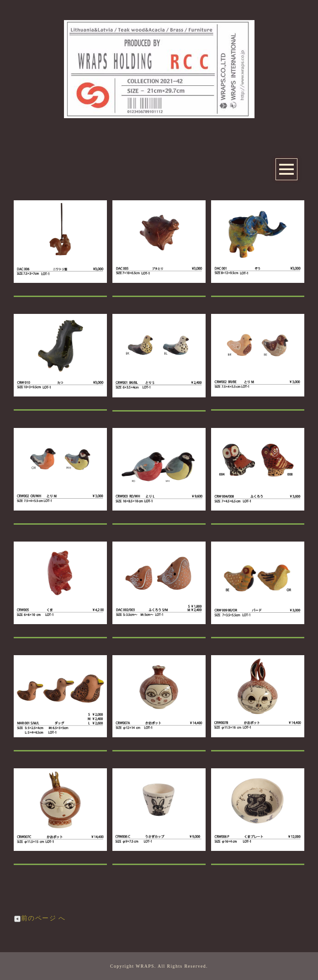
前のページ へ (40, 918)
